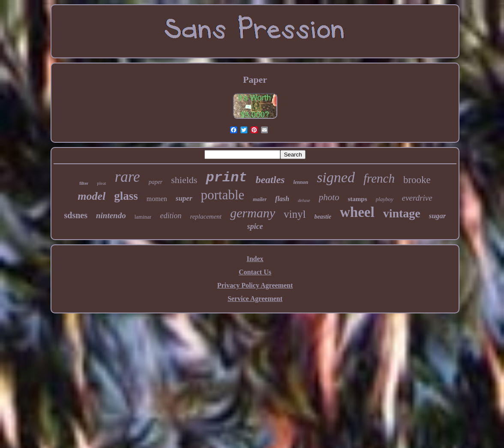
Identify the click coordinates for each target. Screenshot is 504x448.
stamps (358, 199)
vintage (402, 213)
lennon (301, 182)
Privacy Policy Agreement (255, 285)
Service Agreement (255, 299)
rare (127, 177)
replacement (206, 216)
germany (253, 213)
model (91, 196)
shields (184, 180)
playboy (385, 199)
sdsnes (75, 215)
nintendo (111, 215)
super (184, 198)
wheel (357, 212)
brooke (417, 180)
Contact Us (255, 272)
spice (255, 226)
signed (336, 177)
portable (223, 195)
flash (282, 199)
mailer (260, 199)
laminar (143, 217)
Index (255, 259)
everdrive (417, 198)
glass (126, 196)
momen (157, 199)
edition (171, 216)
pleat (101, 183)
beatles (270, 180)
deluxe (304, 200)
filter (84, 183)
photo (329, 197)
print (226, 178)
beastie (323, 217)
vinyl (295, 214)
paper (156, 182)
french (379, 178)
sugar (438, 216)
